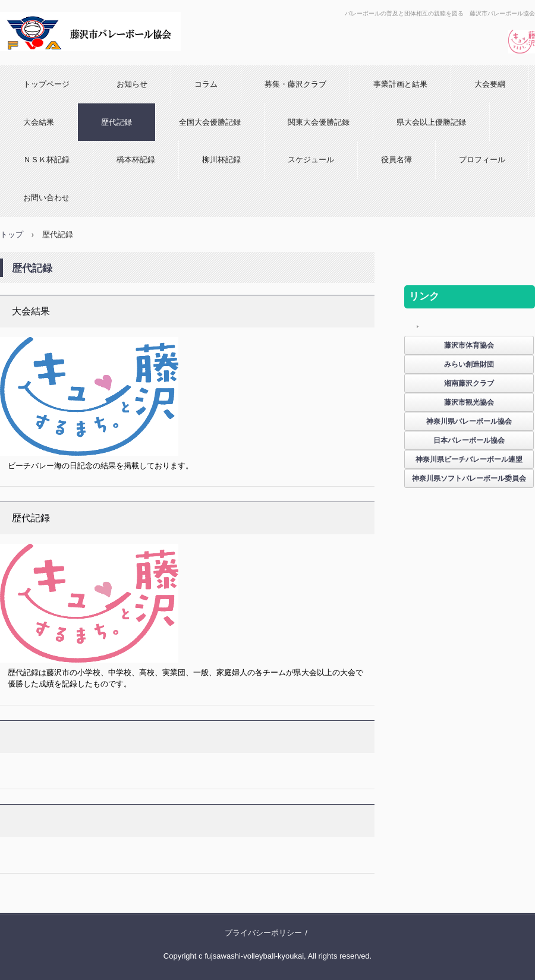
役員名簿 (396, 160)
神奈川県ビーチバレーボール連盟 (469, 459)
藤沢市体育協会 (469, 345)
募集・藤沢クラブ (295, 84)
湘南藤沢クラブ (469, 383)
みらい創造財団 (469, 364)
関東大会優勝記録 (319, 122)
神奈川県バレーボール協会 (469, 421)
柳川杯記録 (221, 160)
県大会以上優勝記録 (431, 122)
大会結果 (39, 122)
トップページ (46, 84)
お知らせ (132, 84)
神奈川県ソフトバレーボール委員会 (469, 478)
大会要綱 (490, 84)
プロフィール (482, 160)
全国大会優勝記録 (210, 122)
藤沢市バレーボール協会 (86, 62)
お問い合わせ (46, 198)
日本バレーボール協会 (469, 440)
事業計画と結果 (400, 84)
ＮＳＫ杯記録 (46, 160)
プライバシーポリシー (263, 933)
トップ (12, 234)
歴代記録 (117, 122)
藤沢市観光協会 (469, 402)
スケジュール (311, 160)
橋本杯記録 (136, 160)
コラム (206, 84)
